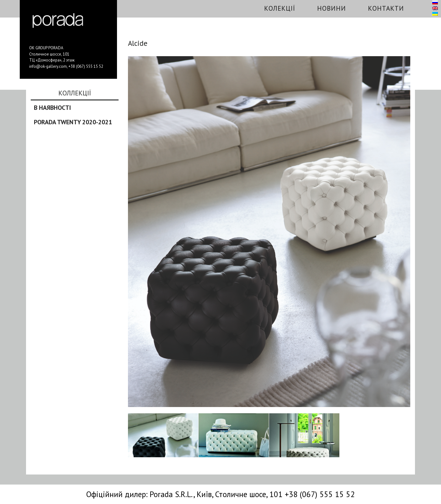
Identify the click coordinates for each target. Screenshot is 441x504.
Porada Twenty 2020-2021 (73, 122)
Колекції (280, 8)
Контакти (386, 8)
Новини (332, 8)
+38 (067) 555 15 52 (86, 66)
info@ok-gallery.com (48, 66)
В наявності (52, 108)
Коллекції (75, 94)
